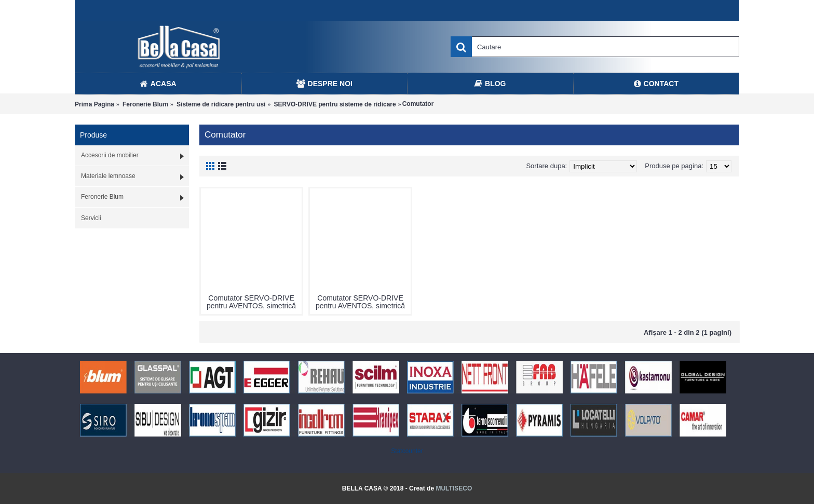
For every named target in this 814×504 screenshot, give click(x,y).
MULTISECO (454, 488)
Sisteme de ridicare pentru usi (221, 104)
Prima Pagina (94, 104)
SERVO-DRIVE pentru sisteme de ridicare (335, 104)
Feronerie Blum (145, 104)
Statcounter (407, 451)
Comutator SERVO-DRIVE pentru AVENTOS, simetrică (251, 302)
